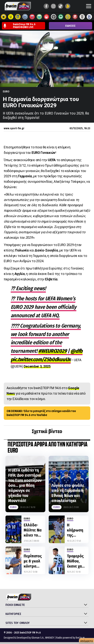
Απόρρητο (87, 641)
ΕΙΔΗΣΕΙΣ (70, 26)
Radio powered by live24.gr (70, 638)
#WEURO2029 (52, 351)
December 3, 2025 (37, 366)
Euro (6, 91)
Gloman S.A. (38, 638)
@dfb (77, 351)
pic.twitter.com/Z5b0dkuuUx (41, 359)
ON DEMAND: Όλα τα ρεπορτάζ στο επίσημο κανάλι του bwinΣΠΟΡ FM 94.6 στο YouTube (41, 413)
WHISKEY (50, 638)
